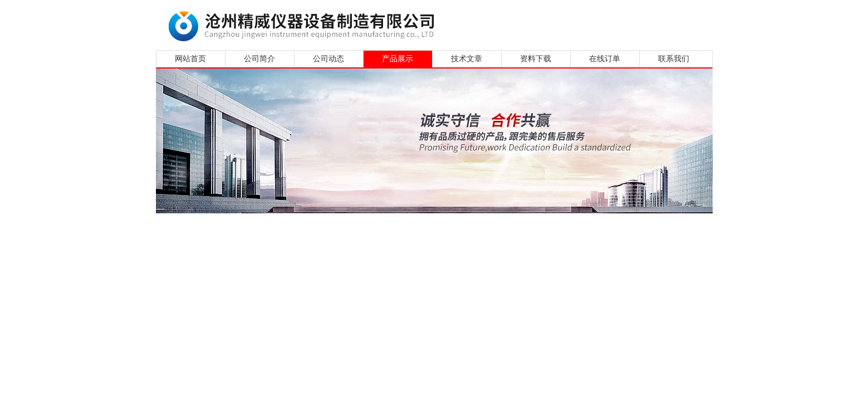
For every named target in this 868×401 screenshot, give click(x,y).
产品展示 (398, 59)
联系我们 (674, 59)
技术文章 (467, 59)
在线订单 (605, 59)
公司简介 (259, 59)
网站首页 (190, 59)
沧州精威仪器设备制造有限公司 (305, 24)
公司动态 (328, 59)
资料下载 (536, 59)
